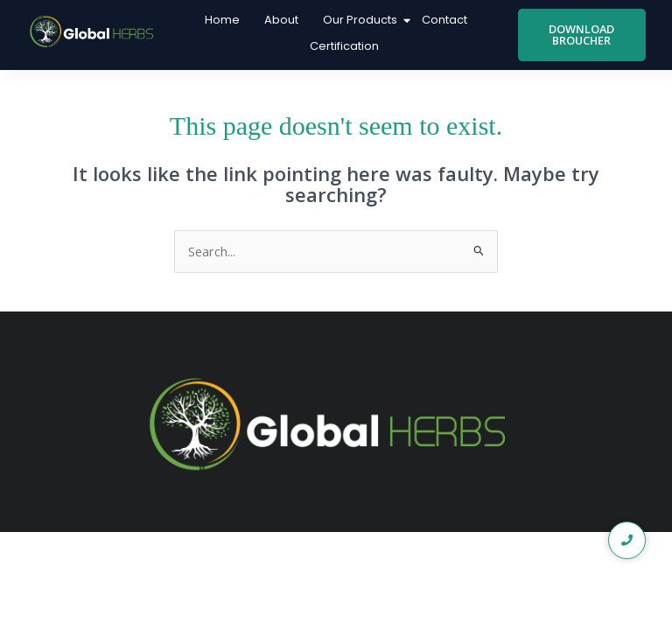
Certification (344, 46)
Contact (444, 20)
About (281, 20)
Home (222, 20)
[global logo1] (94, 32)
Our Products (362, 20)
